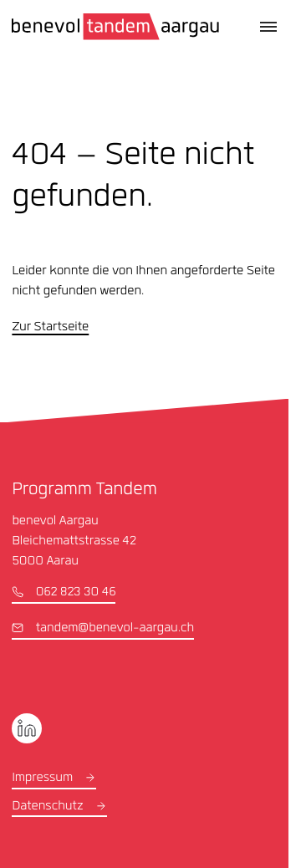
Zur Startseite (50, 328)
